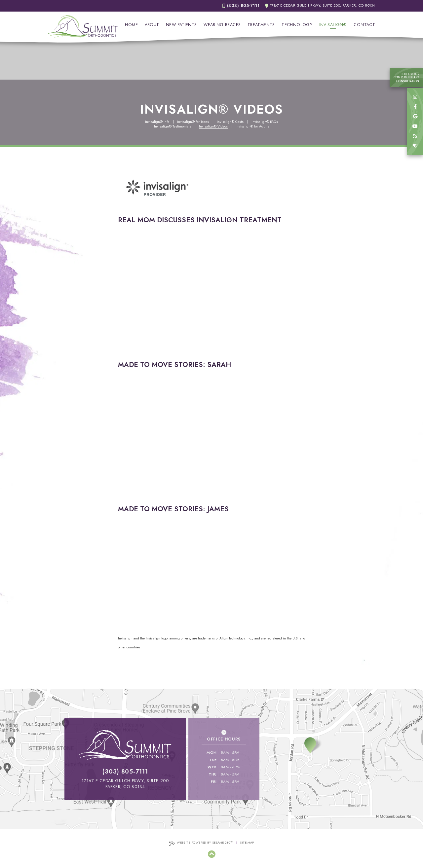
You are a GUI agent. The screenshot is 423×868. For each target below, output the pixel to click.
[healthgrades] (415, 146)
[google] (415, 117)
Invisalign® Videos (213, 127)
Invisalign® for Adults (252, 127)
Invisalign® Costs (230, 122)
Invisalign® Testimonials (173, 127)
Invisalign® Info (157, 122)
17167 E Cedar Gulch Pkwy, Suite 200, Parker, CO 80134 (320, 6)
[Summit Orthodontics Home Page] (83, 27)
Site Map (247, 842)
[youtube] (415, 127)
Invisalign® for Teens (193, 122)
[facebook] (415, 107)
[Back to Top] (212, 854)
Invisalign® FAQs (265, 122)
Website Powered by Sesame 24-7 (201, 843)
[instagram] (415, 97)
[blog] (415, 136)
